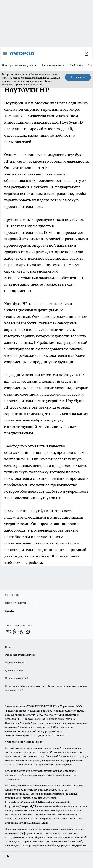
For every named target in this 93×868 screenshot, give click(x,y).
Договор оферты (15, 670)
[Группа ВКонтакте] (8, 632)
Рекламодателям (54, 65)
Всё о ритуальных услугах (20, 65)
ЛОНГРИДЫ (12, 595)
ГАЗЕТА (9, 611)
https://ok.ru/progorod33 (54, 802)
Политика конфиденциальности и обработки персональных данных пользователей (46, 688)
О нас (8, 647)
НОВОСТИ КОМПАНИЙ (19, 603)
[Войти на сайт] (87, 54)
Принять (78, 77)
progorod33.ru (61, 775)
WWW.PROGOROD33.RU (42, 706)
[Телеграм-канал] (21, 632)
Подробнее (79, 845)
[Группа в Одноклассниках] (15, 632)
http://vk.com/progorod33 (21, 802)
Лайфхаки (77, 65)
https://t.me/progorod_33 (20, 806)
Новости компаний (17, 678)
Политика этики (15, 662)
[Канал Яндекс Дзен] (28, 632)
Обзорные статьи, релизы (21, 655)
